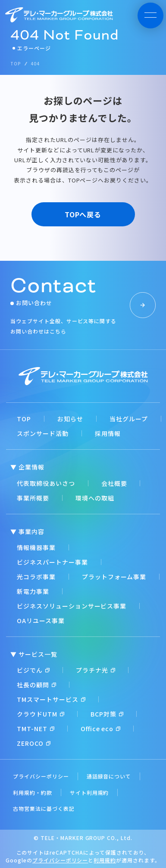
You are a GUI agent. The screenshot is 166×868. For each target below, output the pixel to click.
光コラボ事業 (36, 577)
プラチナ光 (96, 670)
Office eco (101, 729)
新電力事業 (33, 591)
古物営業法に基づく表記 (44, 808)
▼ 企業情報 (27, 467)
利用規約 (105, 860)
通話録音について (109, 776)
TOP (24, 419)
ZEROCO (34, 743)
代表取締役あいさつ (46, 483)
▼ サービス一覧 (34, 654)
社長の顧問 (36, 685)
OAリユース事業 (41, 621)
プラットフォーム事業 (114, 577)
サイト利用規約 (89, 792)
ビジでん (33, 670)
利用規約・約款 (33, 792)
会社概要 (114, 483)
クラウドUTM (41, 714)
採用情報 (108, 433)
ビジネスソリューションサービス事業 (72, 606)
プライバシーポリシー (41, 776)
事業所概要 (33, 498)
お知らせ (70, 419)
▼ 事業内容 (27, 531)
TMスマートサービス (51, 699)
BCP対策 (107, 714)
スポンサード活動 (43, 433)
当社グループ (129, 419)
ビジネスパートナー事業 (52, 562)
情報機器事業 (36, 547)
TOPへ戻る (83, 214)
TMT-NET (36, 729)
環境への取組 (95, 498)
